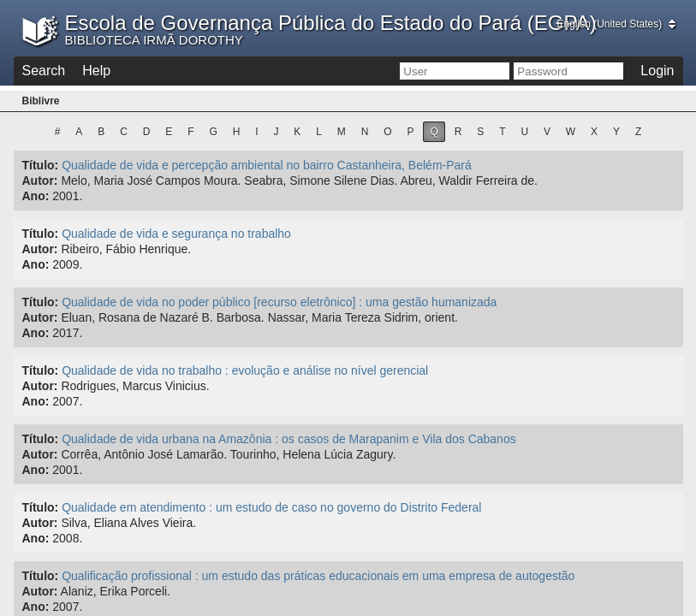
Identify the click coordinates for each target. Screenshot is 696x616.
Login (657, 71)
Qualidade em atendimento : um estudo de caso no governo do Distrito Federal (271, 507)
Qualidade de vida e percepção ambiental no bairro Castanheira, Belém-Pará (267, 165)
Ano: (36, 196)
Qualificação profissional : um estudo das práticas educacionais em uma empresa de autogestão (318, 576)
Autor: (40, 181)
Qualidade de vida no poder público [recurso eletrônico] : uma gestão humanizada (279, 302)
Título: (41, 165)
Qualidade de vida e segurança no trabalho (176, 234)
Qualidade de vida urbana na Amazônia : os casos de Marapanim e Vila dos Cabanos (289, 439)
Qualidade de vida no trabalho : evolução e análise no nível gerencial (245, 370)
